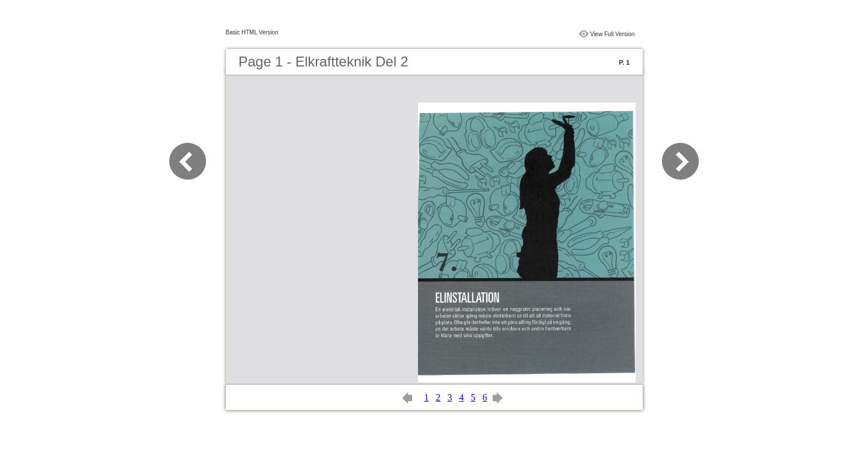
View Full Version (613, 34)
